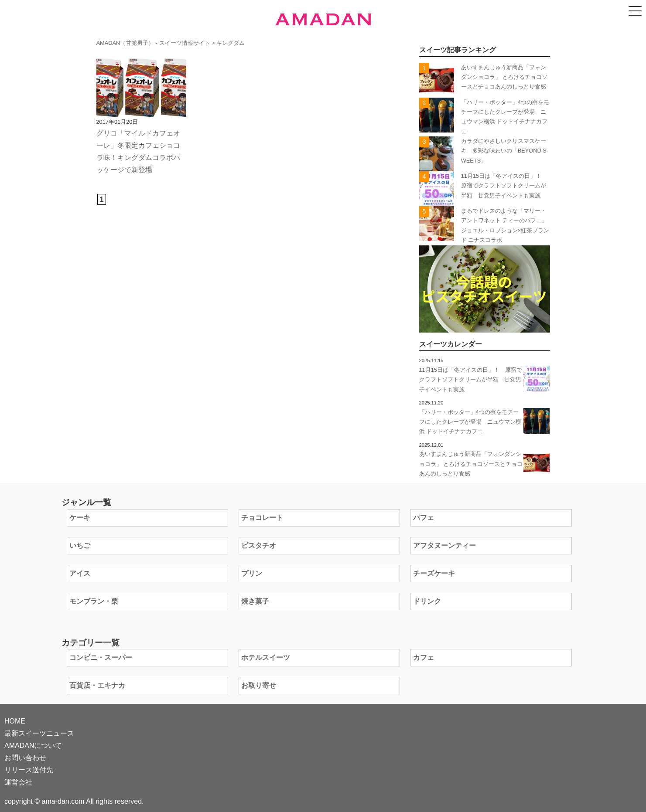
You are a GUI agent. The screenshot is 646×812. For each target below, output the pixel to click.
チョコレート (262, 518)
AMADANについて (33, 746)
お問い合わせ (25, 758)
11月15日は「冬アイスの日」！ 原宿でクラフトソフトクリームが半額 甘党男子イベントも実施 (504, 186)
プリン (252, 573)
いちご (80, 545)
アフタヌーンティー (444, 545)
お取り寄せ (259, 685)
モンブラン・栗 (94, 601)
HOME (15, 721)
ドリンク (427, 601)
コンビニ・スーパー (101, 657)
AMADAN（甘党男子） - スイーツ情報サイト (153, 43)
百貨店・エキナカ (97, 685)
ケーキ (80, 518)
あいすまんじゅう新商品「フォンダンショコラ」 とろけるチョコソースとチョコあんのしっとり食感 (504, 77)
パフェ (424, 518)
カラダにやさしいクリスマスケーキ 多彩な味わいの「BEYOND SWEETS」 (504, 151)
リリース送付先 (29, 770)
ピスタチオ (259, 545)
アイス (80, 573)
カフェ (424, 657)
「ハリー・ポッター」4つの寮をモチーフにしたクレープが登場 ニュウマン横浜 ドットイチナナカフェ (470, 422)
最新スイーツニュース (39, 733)
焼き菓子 (255, 601)
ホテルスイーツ (266, 657)
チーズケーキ (434, 573)
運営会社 (18, 782)
